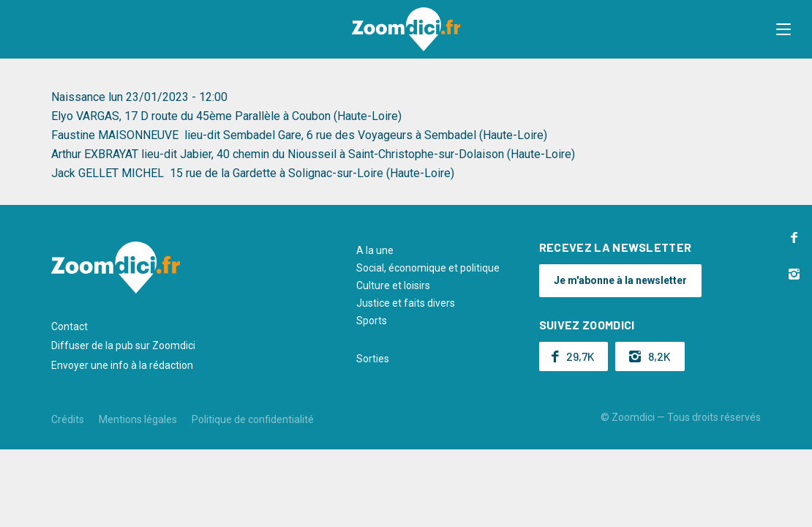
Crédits (68, 419)
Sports (372, 321)
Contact (69, 326)
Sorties (373, 359)
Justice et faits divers (406, 303)
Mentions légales (138, 419)
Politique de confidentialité (253, 419)
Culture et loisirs (393, 285)
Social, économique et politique (428, 268)
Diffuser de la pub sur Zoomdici (123, 345)
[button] (786, 29)
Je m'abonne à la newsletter (620, 280)
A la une (375, 250)
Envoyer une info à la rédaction (122, 365)
